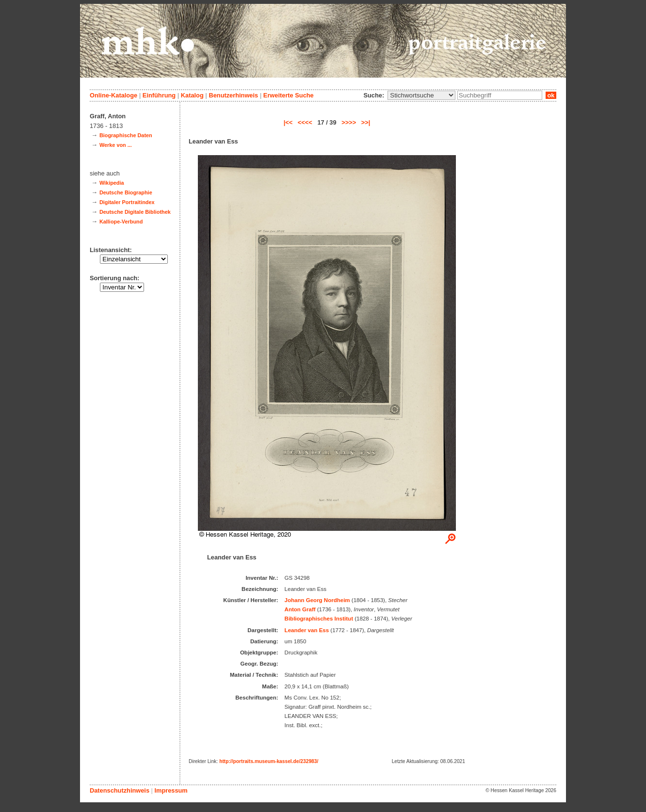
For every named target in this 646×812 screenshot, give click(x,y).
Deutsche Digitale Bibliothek (135, 212)
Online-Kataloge (113, 95)
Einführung (159, 95)
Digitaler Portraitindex (127, 202)
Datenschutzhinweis (120, 790)
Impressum (171, 790)
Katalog (192, 95)
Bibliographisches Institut (319, 619)
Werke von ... (116, 145)
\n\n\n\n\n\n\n (421, 95)
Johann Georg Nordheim (317, 600)
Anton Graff (300, 609)
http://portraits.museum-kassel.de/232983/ (269, 761)
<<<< (305, 122)
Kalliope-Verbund (121, 222)
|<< (288, 122)
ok (551, 95)
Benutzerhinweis (233, 95)
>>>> (349, 122)
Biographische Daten (126, 135)
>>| (366, 122)
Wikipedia (112, 183)
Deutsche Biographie (126, 192)
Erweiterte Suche (289, 95)
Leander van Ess (307, 630)
